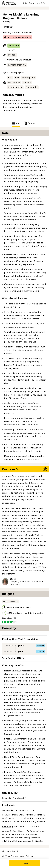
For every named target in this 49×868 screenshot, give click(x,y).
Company (30, 123)
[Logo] (9, 3)
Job (16, 123)
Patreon (23, 18)
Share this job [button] (10, 851)
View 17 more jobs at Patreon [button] (18, 856)
